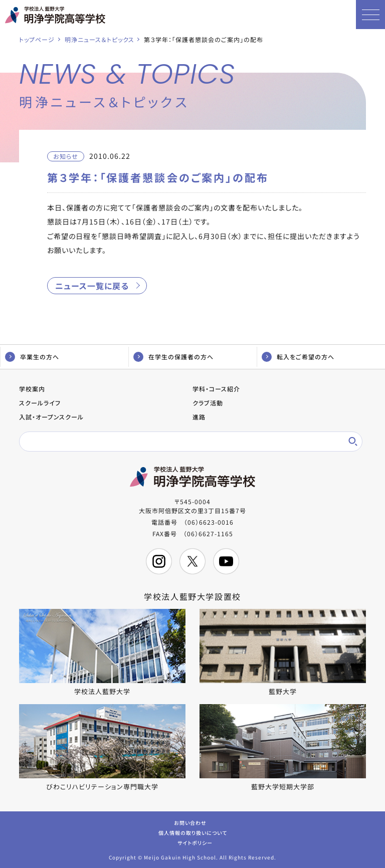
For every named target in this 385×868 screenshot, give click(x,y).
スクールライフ (40, 403)
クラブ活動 (208, 403)
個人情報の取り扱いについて (193, 832)
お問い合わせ (190, 822)
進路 (199, 417)
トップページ (37, 39)
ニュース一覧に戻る (92, 286)
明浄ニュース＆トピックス (100, 39)
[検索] (184, 442)
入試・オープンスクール (51, 417)
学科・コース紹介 (216, 389)
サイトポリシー (195, 842)
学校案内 (32, 389)
